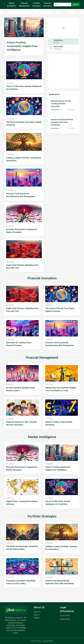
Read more (56, 110)
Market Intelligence (12, 4)
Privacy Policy (65, 619)
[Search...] (62, 5)
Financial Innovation (47, 4)
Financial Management (24, 4)
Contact (37, 618)
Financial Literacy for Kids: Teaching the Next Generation (61, 104)
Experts (37, 615)
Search (75, 5)
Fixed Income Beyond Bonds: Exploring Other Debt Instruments (62, 122)
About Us (37, 612)
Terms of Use (65, 616)
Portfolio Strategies (36, 4)
